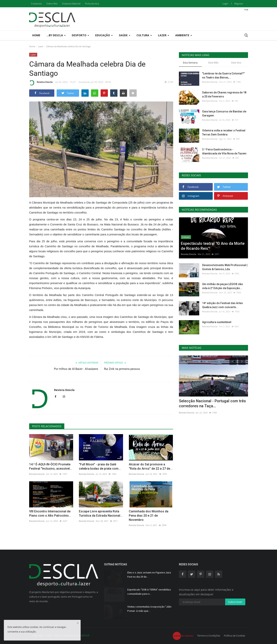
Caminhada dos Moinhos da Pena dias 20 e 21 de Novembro (149, 516)
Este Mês (213, 63)
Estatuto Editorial (71, 4)
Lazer (41, 46)
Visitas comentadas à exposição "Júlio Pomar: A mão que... (149, 609)
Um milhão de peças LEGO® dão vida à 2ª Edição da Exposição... (223, 286)
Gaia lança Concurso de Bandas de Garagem (224, 113)
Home (36, 35)
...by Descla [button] (56, 35)
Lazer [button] (164, 35)
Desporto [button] (80, 35)
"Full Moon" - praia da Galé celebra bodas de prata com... (100, 466)
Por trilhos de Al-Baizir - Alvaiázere (76, 369)
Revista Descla (41, 83)
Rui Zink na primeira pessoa (122, 369)
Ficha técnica (92, 4)
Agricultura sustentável (217, 322)
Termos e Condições (209, 636)
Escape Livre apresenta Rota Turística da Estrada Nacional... (101, 513)
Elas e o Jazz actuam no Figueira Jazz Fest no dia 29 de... (149, 575)
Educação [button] (104, 35)
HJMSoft (85, 635)
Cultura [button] (144, 35)
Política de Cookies (234, 636)
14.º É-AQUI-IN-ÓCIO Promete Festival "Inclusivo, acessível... (51, 466)
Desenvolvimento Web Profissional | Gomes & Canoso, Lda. (225, 267)
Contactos (36, 4)
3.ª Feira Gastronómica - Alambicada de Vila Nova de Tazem (224, 151)
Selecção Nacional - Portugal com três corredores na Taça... (212, 403)
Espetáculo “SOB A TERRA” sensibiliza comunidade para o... (149, 592)
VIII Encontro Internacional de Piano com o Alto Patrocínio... (50, 513)
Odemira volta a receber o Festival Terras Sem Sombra (224, 132)
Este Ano (236, 63)
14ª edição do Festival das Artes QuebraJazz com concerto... (222, 305)
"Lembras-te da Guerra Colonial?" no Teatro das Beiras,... (223, 75)
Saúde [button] (125, 35)
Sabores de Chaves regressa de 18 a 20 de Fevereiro (224, 94)
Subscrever (235, 602)
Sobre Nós (52, 4)
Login (225, 4)
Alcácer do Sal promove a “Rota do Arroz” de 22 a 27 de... (151, 466)
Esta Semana (190, 63)
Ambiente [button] (184, 35)
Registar (239, 4)
